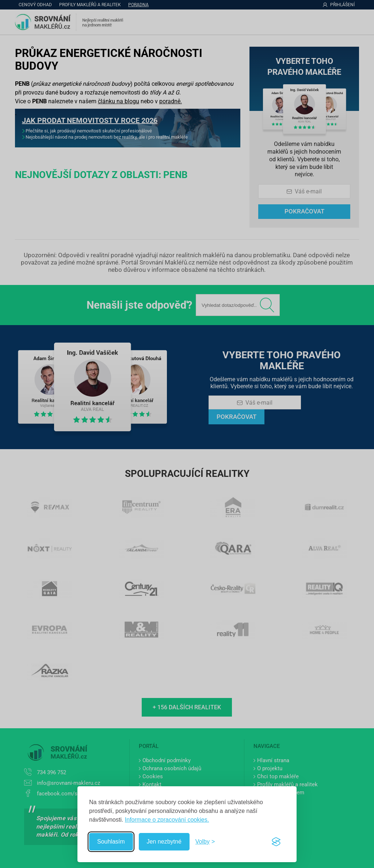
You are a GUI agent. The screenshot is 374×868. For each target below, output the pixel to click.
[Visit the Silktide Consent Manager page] (276, 842)
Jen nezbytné (164, 842)
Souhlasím (111, 842)
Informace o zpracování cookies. (167, 820)
